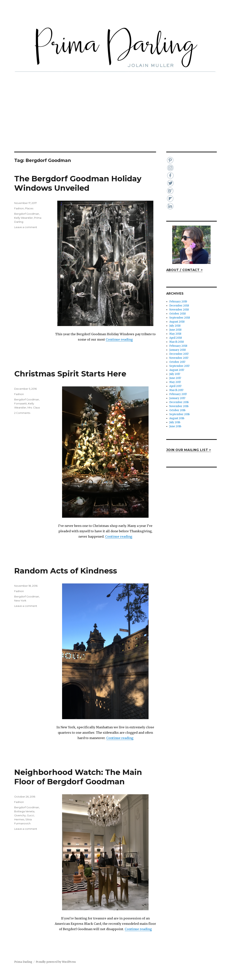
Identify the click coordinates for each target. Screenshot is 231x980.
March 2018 (177, 342)
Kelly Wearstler (24, 218)
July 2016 (175, 422)
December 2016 (179, 402)
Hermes (19, 819)
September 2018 (180, 318)
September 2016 (179, 414)
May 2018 (175, 334)
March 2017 (176, 390)
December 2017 (179, 354)
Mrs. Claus (34, 407)
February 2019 (178, 302)
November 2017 (179, 358)
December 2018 (179, 306)
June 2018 (175, 330)
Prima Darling (23, 962)
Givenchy (20, 815)
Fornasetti (21, 403)
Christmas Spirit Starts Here (70, 374)
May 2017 (175, 382)
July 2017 (175, 374)
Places (29, 208)
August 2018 (177, 322)
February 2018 (178, 346)
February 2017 (178, 394)
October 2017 (177, 362)
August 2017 (177, 370)
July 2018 (175, 326)
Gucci (30, 815)
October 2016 (177, 410)
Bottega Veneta (24, 811)
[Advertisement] (116, 123)
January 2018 (177, 350)
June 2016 (175, 426)
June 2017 (175, 378)
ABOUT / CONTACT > (184, 270)
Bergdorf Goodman (27, 214)
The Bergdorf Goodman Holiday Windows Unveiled (78, 183)
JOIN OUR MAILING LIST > (189, 450)
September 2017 (179, 366)
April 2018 (176, 338)
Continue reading (119, 339)
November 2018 (179, 310)
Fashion (19, 208)
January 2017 (177, 398)
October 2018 (177, 314)
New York (20, 600)
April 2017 (175, 386)
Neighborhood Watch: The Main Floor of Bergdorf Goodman (78, 777)
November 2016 (179, 406)
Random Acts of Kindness (66, 571)
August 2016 (177, 418)
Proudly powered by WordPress (56, 962)
